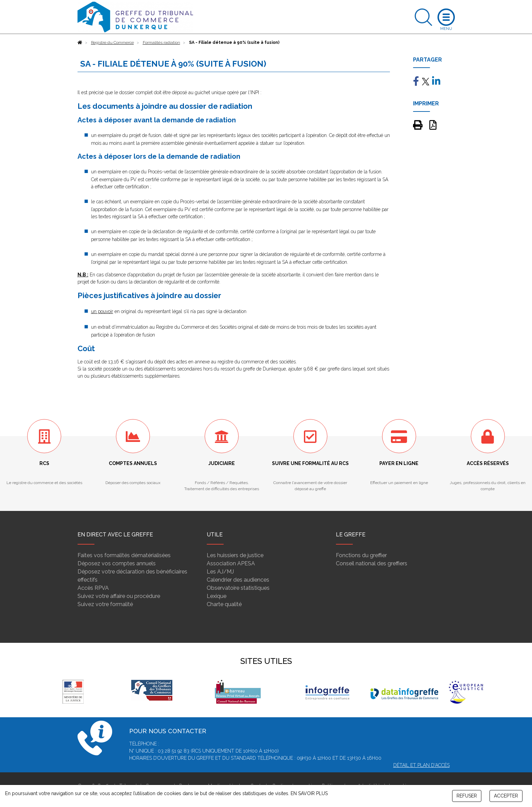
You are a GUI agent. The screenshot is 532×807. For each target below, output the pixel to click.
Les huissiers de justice (235, 555)
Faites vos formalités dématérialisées (124, 555)
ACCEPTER (506, 796)
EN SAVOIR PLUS (309, 793)
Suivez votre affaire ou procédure (119, 596)
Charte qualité (224, 604)
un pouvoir (102, 311)
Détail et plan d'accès (422, 765)
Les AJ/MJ (220, 572)
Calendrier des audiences (238, 580)
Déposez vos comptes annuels (117, 563)
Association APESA (231, 563)
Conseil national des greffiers (372, 563)
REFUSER (467, 796)
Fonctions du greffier (361, 555)
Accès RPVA (93, 588)
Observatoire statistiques (238, 588)
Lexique (217, 596)
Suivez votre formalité (105, 604)
